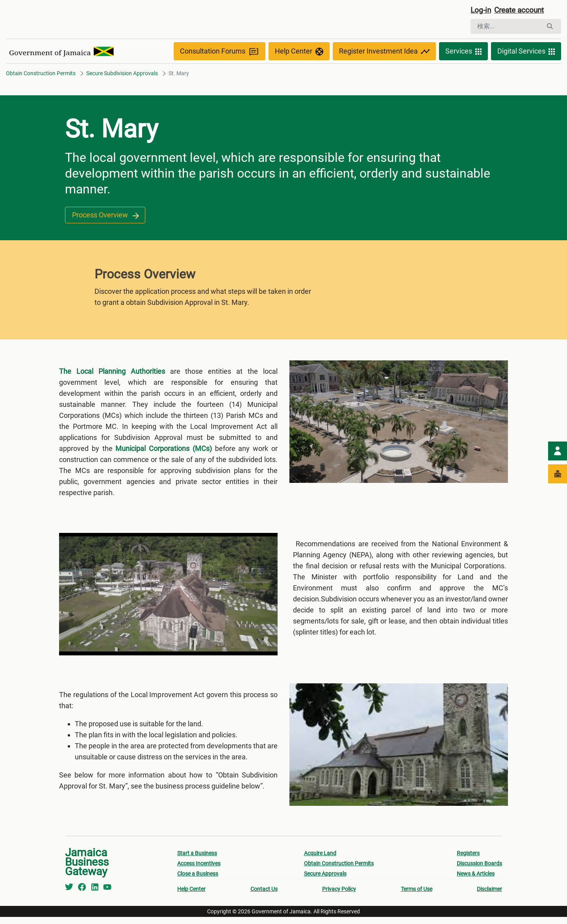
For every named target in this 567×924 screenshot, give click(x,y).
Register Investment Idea (384, 52)
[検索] (507, 27)
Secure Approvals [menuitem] (325, 881)
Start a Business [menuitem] (197, 860)
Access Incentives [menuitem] (199, 870)
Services (463, 52)
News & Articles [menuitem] (476, 881)
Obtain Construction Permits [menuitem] (339, 870)
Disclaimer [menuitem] (489, 896)
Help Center (299, 52)
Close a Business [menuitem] (198, 881)
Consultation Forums (220, 52)
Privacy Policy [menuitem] (339, 896)
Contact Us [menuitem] (264, 896)
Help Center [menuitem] (191, 896)
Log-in (481, 11)
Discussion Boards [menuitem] (479, 870)
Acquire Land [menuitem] (320, 860)
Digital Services (526, 52)
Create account (522, 11)
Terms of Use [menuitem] (417, 896)
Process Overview (105, 216)
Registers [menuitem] (468, 860)
